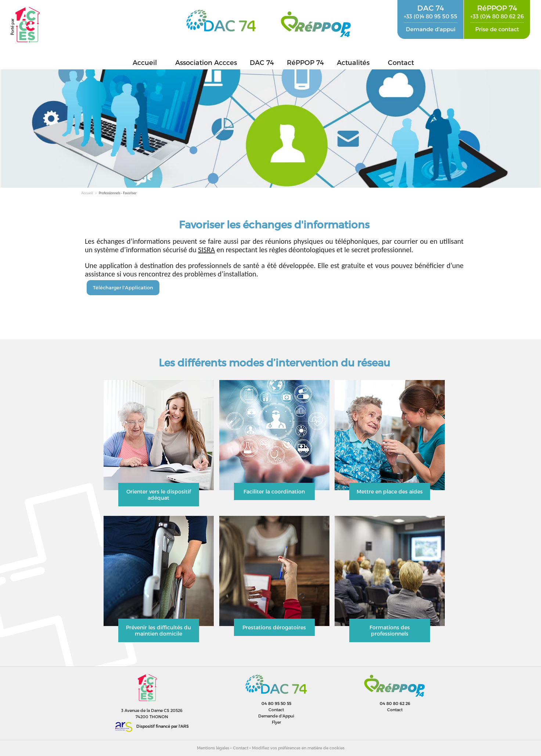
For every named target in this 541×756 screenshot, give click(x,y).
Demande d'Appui (276, 716)
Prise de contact (497, 29)
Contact (401, 62)
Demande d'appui (431, 29)
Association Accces (206, 62)
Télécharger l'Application (123, 287)
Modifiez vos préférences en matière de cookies (298, 748)
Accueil (145, 62)
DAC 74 (262, 62)
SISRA (206, 250)
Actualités (353, 62)
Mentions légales (213, 748)
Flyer (276, 722)
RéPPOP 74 (305, 62)
